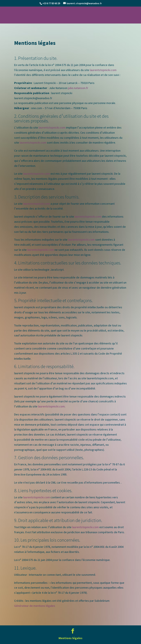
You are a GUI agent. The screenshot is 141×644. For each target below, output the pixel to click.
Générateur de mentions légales (35, 606)
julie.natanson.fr (78, 88)
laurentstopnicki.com (103, 70)
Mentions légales (70, 638)
